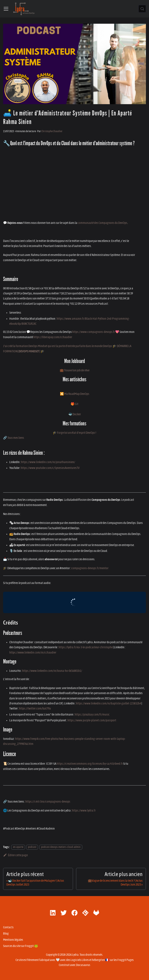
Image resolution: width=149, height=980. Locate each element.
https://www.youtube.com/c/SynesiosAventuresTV (50, 468)
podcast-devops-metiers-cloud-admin (61, 847)
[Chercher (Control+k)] (142, 9)
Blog (6, 934)
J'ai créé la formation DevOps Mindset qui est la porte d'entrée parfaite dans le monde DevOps (58, 346)
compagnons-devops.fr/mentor (90, 568)
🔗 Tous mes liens (14, 438)
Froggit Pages (126, 960)
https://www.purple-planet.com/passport (92, 720)
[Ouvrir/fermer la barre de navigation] (6, 9)
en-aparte (18, 847)
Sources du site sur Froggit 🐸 (21, 946)
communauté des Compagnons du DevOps (102, 223)
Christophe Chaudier (52, 131)
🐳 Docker (75, 414)
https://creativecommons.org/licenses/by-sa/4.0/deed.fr (90, 764)
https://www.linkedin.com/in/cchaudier (33, 653)
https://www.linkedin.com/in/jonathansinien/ (48, 462)
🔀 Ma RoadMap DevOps (75, 394)
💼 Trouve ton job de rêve (75, 370)
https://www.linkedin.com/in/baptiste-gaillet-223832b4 (108, 703)
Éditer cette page (15, 855)
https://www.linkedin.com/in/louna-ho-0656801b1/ (52, 671)
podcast (32, 847)
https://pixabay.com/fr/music (92, 715)
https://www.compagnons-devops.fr (94, 332)
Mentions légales (13, 940)
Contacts (8, 927)
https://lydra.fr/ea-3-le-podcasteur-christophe (86, 647)
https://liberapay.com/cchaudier (53, 337)
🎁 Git (74, 404)
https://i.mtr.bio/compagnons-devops (48, 802)
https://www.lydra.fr (84, 811)
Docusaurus (83, 965)
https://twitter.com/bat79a (35, 709)
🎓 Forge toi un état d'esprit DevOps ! (74, 433)
